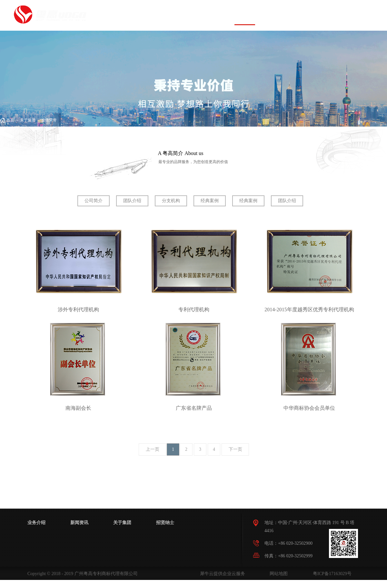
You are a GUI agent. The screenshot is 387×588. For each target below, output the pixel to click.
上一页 (153, 449)
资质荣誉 (49, 120)
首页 (142, 15)
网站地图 (278, 574)
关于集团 (28, 120)
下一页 (235, 449)
